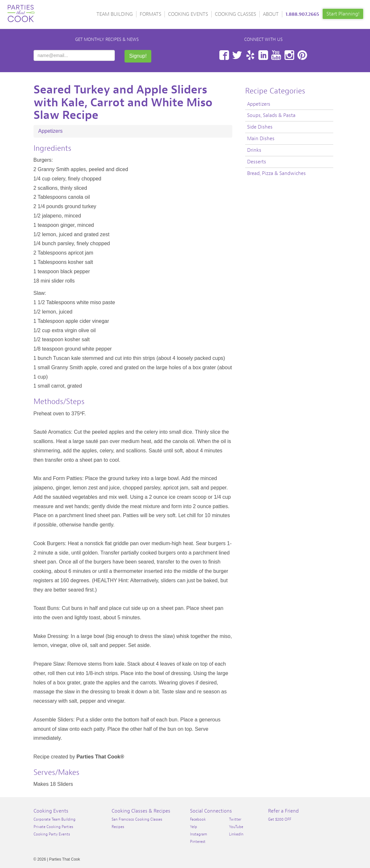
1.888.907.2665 (302, 14)
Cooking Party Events (52, 834)
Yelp (250, 55)
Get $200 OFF (280, 819)
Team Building (115, 14)
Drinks (254, 150)
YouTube (276, 55)
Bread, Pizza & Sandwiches (276, 173)
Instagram (289, 55)
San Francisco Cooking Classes (137, 819)
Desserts (257, 162)
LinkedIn (263, 55)
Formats (150, 14)
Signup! (138, 56)
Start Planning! (343, 14)
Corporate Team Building (55, 819)
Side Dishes (260, 127)
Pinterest (302, 55)
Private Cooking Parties (53, 827)
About (271, 14)
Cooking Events (188, 14)
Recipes (118, 827)
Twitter (237, 55)
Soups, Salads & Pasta (271, 115)
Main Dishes (261, 139)
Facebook (224, 55)
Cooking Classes (235, 14)
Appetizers (51, 131)
